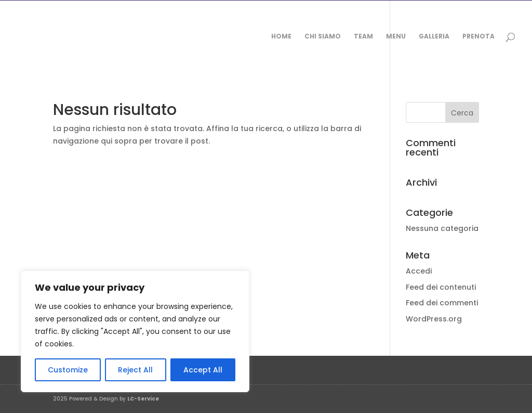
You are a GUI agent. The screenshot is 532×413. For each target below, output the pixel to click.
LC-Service (143, 399)
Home (281, 37)
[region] (135, 331)
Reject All (135, 370)
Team (363, 37)
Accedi (419, 271)
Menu (396, 37)
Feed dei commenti (442, 303)
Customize (68, 370)
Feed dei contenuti (441, 287)
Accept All (203, 370)
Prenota (478, 37)
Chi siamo (323, 37)
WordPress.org (434, 319)
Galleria (434, 37)
